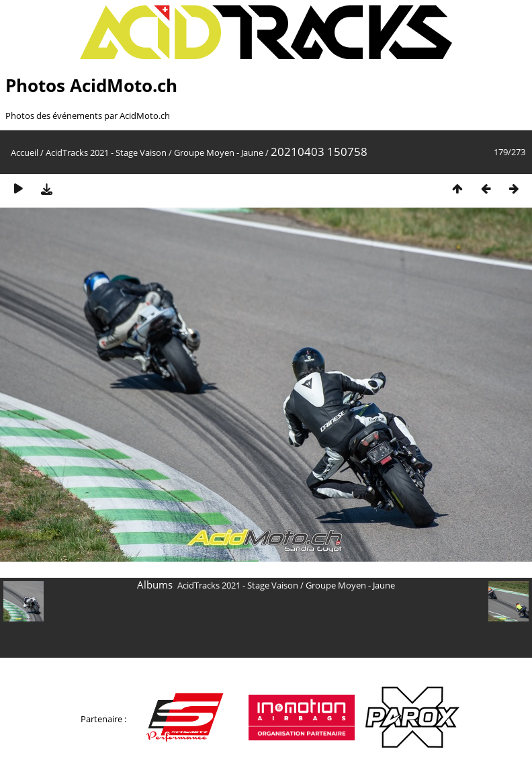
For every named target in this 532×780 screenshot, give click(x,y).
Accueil (25, 153)
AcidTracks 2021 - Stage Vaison (106, 153)
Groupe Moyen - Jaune (219, 153)
